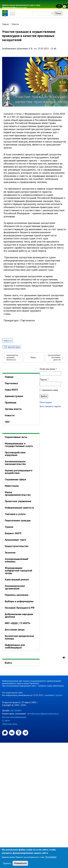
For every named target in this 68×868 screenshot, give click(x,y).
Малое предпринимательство (18, 493)
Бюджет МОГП (13, 533)
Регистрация (46, 402)
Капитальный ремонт (17, 579)
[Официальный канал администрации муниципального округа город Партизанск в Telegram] (25, 732)
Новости (15, 24)
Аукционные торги (15, 540)
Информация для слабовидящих (15, 646)
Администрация (14, 396)
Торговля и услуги (15, 514)
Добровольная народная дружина (19, 615)
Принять (7, 863)
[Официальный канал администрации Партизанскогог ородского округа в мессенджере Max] (5, 732)
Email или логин (47, 369)
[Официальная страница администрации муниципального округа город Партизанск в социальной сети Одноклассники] (19, 732)
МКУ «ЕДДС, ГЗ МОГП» (18, 623)
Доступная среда (15, 630)
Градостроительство (17, 546)
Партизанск (11, 383)
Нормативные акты (16, 437)
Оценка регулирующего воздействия (19, 472)
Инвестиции (12, 486)
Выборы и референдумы (19, 601)
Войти (8, 663)
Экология (10, 552)
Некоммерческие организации (15, 587)
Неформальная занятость (19, 508)
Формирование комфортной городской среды (18, 570)
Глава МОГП (11, 390)
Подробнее (51, 857)
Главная (5, 24)
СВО (7, 422)
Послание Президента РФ (20, 608)
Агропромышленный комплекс (16, 560)
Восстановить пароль (50, 406)
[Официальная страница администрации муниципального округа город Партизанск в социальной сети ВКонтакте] (12, 732)
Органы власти (13, 409)
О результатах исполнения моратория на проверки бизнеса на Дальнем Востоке (11, 357)
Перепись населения (17, 595)
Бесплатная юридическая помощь (19, 637)
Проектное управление (18, 501)
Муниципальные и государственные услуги (19, 445)
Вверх (33, 357)
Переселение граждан (18, 520)
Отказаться (20, 863)
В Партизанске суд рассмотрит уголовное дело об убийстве (55, 357)
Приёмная (11, 402)
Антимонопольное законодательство (15, 463)
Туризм (9, 527)
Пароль (43, 379)
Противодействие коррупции (15, 454)
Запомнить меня (50, 390)
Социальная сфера (15, 479)
